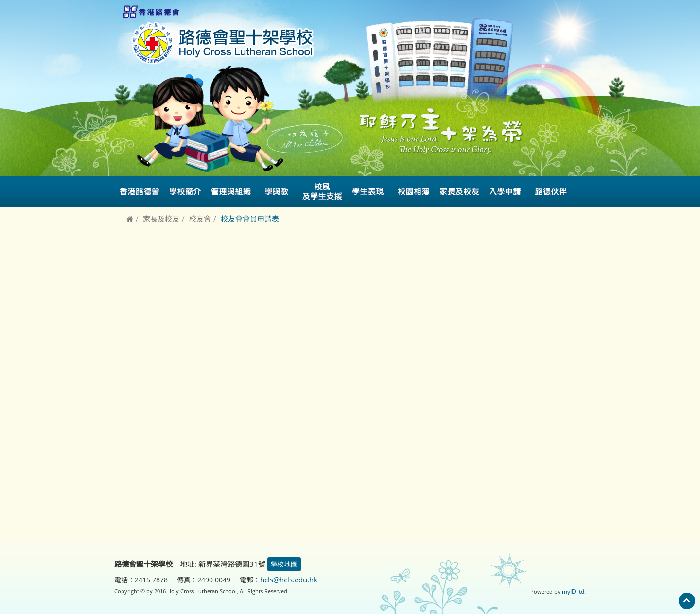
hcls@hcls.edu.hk (289, 579)
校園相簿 (414, 191)
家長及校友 (161, 219)
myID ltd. (574, 590)
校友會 (200, 219)
